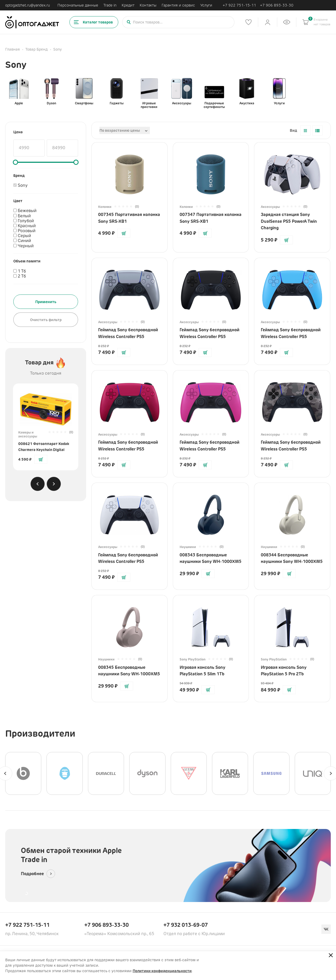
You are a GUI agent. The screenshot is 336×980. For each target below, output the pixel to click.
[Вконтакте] (326, 929)
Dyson (51, 92)
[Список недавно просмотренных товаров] (287, 22)
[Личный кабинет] (268, 22)
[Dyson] (147, 773)
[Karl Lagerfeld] (230, 773)
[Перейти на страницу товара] (46, 407)
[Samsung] (271, 773)
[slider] (15, 162)
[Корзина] (306, 22)
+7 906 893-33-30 (277, 5)
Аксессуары (182, 92)
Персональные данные (78, 5)
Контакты (148, 5)
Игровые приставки (149, 93)
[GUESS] (189, 773)
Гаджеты (116, 92)
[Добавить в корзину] (41, 459)
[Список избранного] (249, 22)
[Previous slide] (38, 484)
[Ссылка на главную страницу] (32, 22)
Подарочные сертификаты (214, 93)
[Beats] (23, 773)
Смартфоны (84, 92)
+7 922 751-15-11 (239, 5)
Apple (19, 92)
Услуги (206, 5)
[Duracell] (106, 773)
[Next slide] (54, 484)
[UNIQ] (313, 773)
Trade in (110, 5)
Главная (13, 49)
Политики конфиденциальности (162, 971)
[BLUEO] (64, 773)
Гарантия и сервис (178, 5)
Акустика (247, 92)
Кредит (128, 5)
